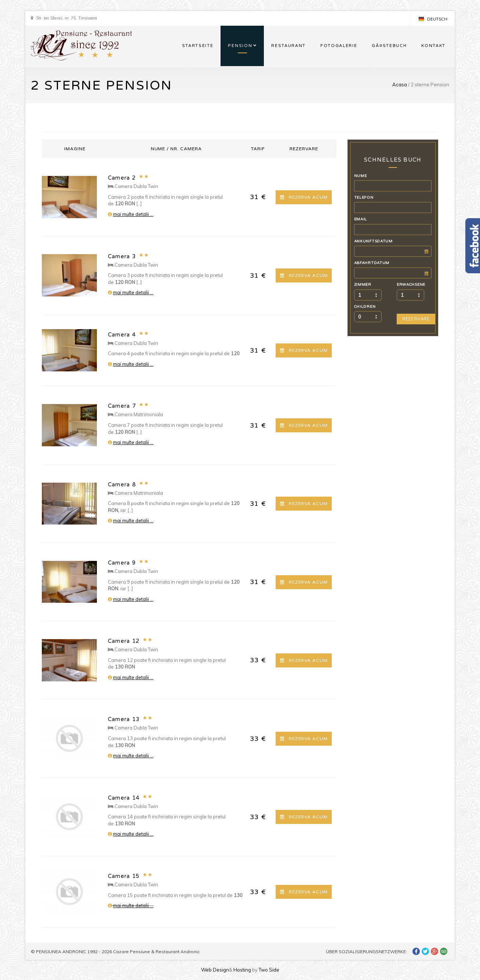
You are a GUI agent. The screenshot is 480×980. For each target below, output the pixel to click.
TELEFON (364, 198)
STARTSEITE (198, 46)
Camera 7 (122, 406)
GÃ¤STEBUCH (389, 46)
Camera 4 (122, 335)
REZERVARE (416, 319)
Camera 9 (122, 563)
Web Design (215, 970)
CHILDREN (365, 307)
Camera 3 (122, 256)
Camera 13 (124, 719)
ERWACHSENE (411, 285)
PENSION (240, 46)
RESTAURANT (288, 46)
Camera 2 (122, 178)
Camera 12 (124, 641)
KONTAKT (433, 46)
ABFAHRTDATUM (372, 263)
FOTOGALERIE (339, 46)
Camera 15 (124, 876)
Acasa (400, 84)
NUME (361, 176)
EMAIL (361, 219)
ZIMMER (363, 285)
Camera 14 (124, 798)
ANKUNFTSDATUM (373, 241)
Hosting (242, 970)
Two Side (269, 970)
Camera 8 (122, 484)
